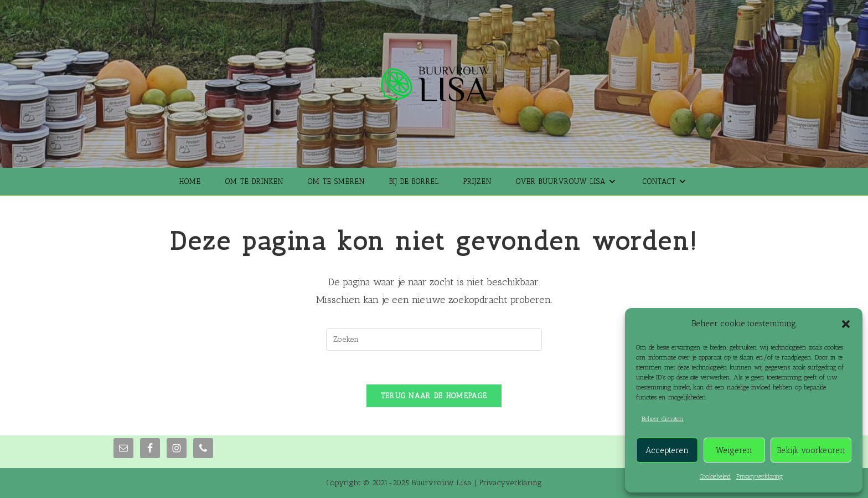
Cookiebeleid (715, 476)
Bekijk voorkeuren (811, 450)
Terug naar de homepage (434, 396)
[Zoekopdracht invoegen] (434, 340)
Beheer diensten (663, 419)
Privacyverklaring (759, 476)
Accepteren (667, 450)
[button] (846, 324)
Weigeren (734, 450)
